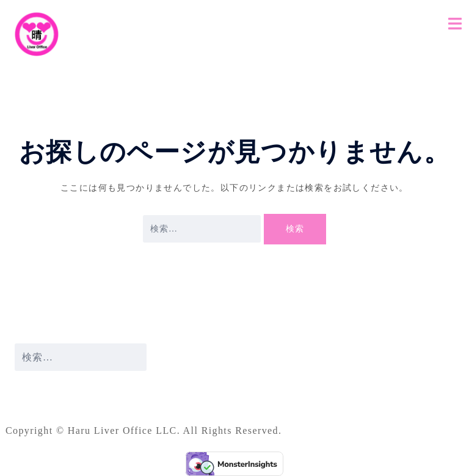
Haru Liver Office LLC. (125, 430)
